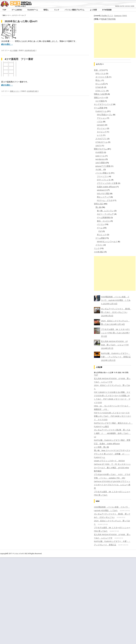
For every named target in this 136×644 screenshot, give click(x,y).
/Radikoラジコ (107, 15)
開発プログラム (100, 149)
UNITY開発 (100, 163)
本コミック (102, 235)
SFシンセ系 (100, 84)
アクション (102, 118)
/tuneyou (118, 15)
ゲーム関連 (99, 108)
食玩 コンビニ (103, 221)
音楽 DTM (99, 70)
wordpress (100, 159)
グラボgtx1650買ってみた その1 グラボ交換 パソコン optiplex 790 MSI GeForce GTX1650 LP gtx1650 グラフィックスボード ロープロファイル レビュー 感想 (112, 481)
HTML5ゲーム (101, 142)
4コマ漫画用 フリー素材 (19, 59)
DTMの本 (99, 87)
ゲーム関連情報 (103, 217)
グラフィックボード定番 (107, 183)
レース (100, 135)
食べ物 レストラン (105, 211)
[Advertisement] (115, 40)
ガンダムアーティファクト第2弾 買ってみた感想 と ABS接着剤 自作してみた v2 (112, 433)
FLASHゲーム (101, 111)
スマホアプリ (101, 139)
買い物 (98, 207)
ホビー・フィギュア (105, 214)
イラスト (99, 245)
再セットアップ (103, 197)
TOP (96, 375)
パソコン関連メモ (103, 173)
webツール (100, 156)
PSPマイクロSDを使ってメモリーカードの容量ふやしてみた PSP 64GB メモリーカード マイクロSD (113, 416)
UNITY (98, 145)
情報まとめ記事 (100, 94)
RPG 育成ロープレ (105, 115)
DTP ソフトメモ (104, 180)
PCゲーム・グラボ (105, 200)
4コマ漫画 (14, 50)
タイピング (102, 132)
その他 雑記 (99, 252)
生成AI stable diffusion (106, 187)
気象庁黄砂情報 (109, 19)
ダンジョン (102, 128)
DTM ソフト (101, 91)
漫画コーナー (15, 91)
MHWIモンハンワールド (107, 241)
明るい (98, 80)
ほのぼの (101, 125)
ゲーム (100, 228)
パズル (100, 121)
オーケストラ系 (102, 77)
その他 (99, 169)
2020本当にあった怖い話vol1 (21, 21)
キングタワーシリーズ (103, 104)
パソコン (101, 224)
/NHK (124, 15)
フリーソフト (102, 176)
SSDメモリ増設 (103, 193)
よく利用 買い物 (101, 447)
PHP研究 (99, 152)
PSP (100, 231)
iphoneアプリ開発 (103, 166)
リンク (97, 248)
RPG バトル (100, 73)
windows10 (102, 190)
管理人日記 (99, 204)
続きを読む (7, 44)
